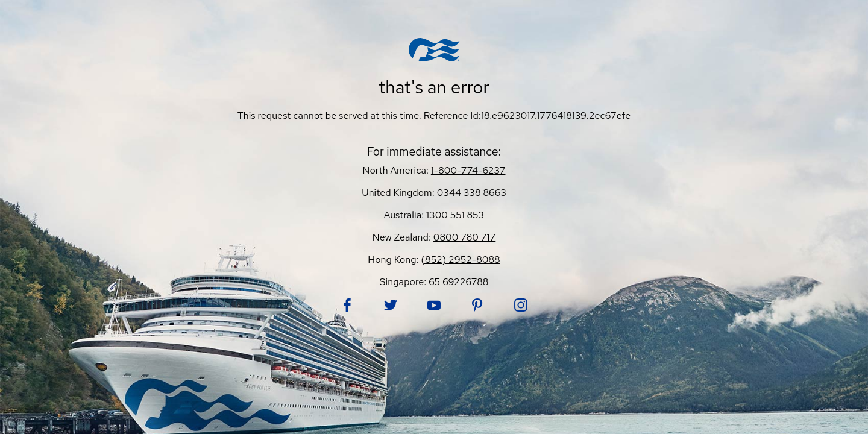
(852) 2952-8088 (461, 259)
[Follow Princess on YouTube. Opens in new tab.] (434, 305)
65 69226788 (458, 282)
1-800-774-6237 (468, 170)
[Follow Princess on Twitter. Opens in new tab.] (391, 305)
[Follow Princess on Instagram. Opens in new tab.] (521, 305)
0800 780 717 (464, 237)
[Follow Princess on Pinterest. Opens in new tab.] (477, 305)
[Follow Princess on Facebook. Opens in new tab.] (347, 305)
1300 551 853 (455, 215)
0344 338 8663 (472, 193)
